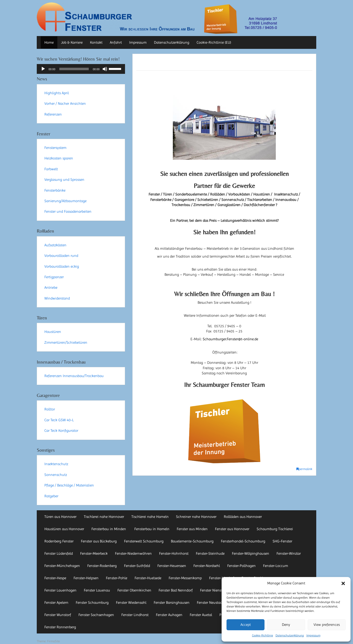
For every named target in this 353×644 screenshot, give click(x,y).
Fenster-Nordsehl (207, 566)
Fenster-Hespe (55, 578)
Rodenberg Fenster (59, 541)
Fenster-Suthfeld (137, 566)
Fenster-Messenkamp (185, 578)
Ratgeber (51, 496)
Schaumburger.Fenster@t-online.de (230, 339)
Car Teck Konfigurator (61, 431)
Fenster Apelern (56, 603)
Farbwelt (51, 169)
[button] (343, 583)
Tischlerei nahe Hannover (104, 517)
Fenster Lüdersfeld (59, 553)
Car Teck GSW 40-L (59, 420)
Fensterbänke (55, 190)
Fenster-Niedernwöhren (133, 553)
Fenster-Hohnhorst (174, 553)
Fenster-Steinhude (210, 553)
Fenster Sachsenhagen (96, 615)
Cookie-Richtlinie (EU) (214, 42)
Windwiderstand (57, 298)
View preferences (327, 625)
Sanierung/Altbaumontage (65, 201)
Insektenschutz (56, 464)
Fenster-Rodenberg (102, 566)
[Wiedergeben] (43, 69)
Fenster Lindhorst (135, 615)
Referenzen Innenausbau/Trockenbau (74, 376)
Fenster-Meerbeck (94, 553)
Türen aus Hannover (60, 517)
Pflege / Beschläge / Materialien (69, 485)
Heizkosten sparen (59, 158)
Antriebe (51, 288)
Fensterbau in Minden (109, 529)
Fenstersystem (55, 148)
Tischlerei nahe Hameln (150, 517)
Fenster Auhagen (169, 615)
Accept (246, 625)
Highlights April (57, 93)
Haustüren (53, 332)
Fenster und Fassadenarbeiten (68, 211)
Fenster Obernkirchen (134, 590)
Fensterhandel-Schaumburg (243, 541)
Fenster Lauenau (97, 590)
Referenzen (53, 114)
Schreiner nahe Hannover (196, 517)
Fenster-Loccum (276, 566)
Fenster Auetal (201, 615)
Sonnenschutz (56, 475)
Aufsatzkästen (55, 245)
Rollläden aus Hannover (243, 517)
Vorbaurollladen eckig (62, 266)
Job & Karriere (72, 42)
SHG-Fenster (282, 541)
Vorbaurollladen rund (61, 256)
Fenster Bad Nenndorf (176, 590)
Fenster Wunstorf (58, 615)
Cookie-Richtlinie (263, 635)
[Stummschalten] (105, 69)
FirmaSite (53, 641)
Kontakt (96, 42)
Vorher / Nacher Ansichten (65, 104)
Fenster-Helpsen (86, 578)
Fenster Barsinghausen (172, 603)
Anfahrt (116, 42)
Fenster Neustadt (210, 603)
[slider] (74, 69)
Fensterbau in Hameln (152, 529)
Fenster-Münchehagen (62, 566)
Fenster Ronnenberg (60, 627)
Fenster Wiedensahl (131, 603)
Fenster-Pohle (117, 578)
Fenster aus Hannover (232, 529)
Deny (286, 625)
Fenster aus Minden (192, 529)
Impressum (313, 635)
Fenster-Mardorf (222, 578)
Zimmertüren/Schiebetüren (66, 342)
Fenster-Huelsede (148, 578)
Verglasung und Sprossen (64, 180)
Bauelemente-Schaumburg (192, 541)
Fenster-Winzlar (289, 553)
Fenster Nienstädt (214, 590)
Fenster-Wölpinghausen (251, 553)
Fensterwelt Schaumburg (144, 541)
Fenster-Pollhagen (241, 566)
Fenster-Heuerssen (172, 566)
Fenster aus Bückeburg (99, 541)
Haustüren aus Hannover (64, 529)
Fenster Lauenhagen (60, 590)
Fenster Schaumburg (92, 603)
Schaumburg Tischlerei (275, 529)
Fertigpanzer (54, 277)
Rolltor (50, 409)
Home (49, 42)
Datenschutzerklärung (290, 635)
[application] (81, 69)
